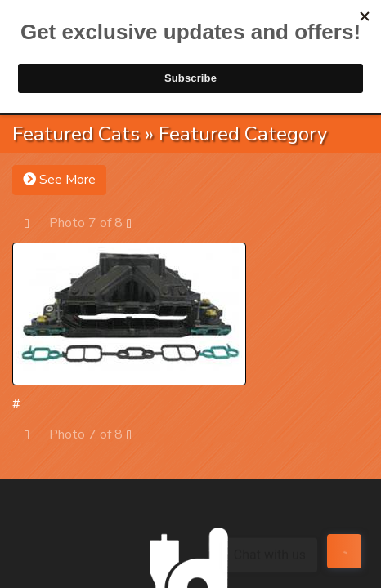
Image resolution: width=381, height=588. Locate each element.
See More (59, 180)
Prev (35, 223)
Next (137, 223)
